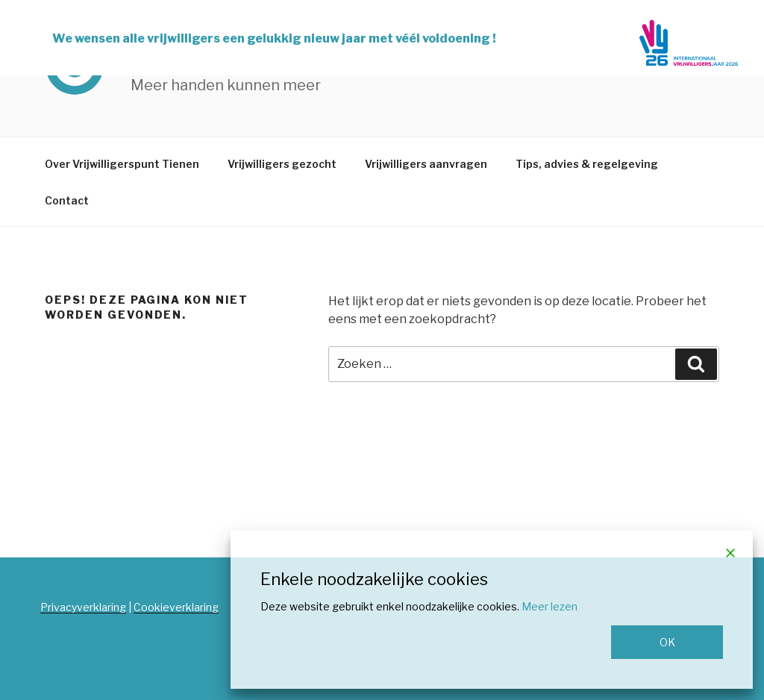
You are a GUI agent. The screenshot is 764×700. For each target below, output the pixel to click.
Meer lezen (549, 606)
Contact (67, 200)
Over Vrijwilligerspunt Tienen (122, 164)
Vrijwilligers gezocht (282, 164)
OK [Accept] (667, 642)
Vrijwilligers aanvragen (426, 164)
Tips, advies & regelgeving (587, 164)
